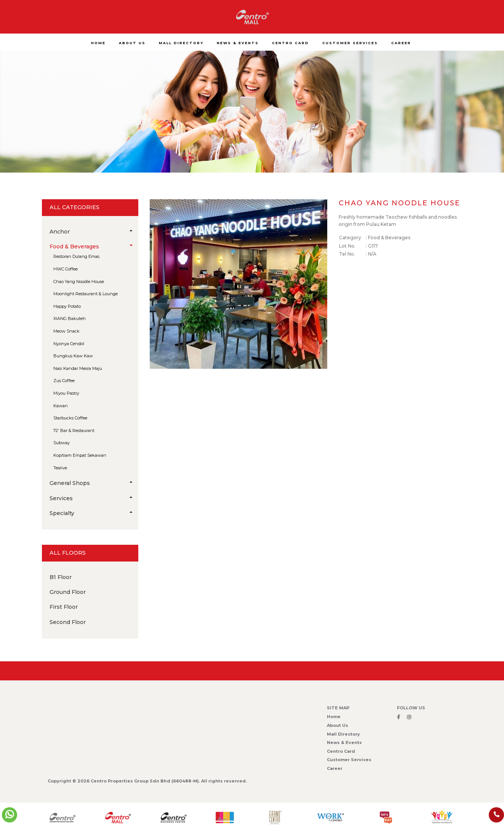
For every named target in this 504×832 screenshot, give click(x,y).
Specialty (94, 513)
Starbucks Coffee (70, 418)
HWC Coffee (66, 269)
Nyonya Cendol (69, 344)
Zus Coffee (64, 381)
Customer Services (349, 760)
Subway (62, 443)
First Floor (64, 607)
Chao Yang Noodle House (79, 282)
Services (94, 498)
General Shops (94, 483)
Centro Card (341, 751)
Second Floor (68, 622)
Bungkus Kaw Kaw (73, 356)
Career (335, 768)
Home (334, 717)
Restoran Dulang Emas (76, 256)
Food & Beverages (94, 246)
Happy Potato (67, 306)
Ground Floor (68, 592)
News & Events (344, 742)
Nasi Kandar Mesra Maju (78, 368)
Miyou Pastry (66, 393)
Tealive (60, 468)
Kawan (61, 406)
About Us (338, 725)
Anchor (94, 232)
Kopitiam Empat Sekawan (80, 455)
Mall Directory (343, 734)
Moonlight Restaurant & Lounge (86, 294)
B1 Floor (61, 577)
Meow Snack (66, 331)
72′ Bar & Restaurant (74, 430)
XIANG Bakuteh (70, 318)
